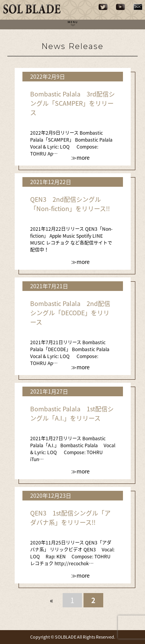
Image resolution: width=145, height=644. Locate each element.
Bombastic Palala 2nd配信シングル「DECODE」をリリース (70, 313)
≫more (80, 157)
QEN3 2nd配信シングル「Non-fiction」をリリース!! (70, 204)
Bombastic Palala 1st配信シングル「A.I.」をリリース (72, 413)
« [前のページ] (52, 600)
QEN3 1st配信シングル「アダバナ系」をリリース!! (70, 517)
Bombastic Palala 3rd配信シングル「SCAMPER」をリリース (72, 103)
